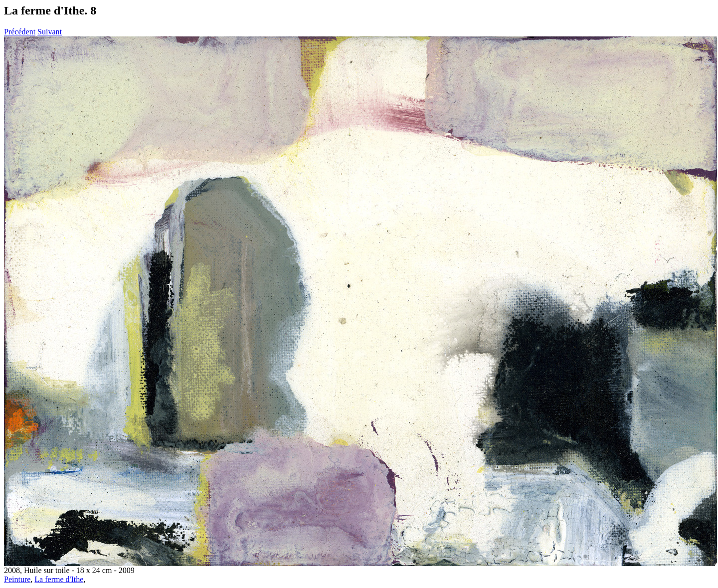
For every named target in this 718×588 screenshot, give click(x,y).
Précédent (20, 32)
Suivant (50, 32)
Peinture (17, 579)
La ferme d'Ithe (59, 579)
